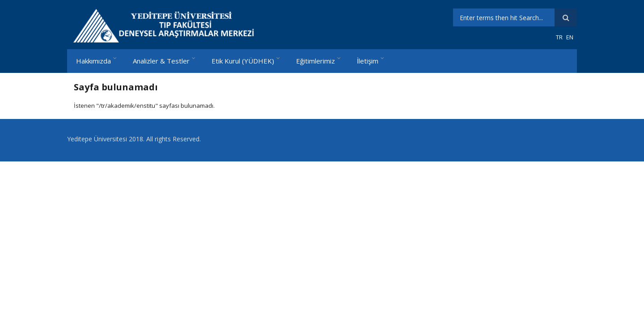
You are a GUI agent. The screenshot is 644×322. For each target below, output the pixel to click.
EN (570, 37)
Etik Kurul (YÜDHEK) (243, 61)
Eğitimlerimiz (316, 61)
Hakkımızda (93, 61)
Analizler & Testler (161, 61)
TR (559, 37)
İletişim (368, 61)
